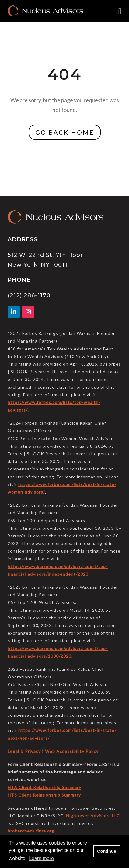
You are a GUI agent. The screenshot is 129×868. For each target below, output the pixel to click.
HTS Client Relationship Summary (44, 795)
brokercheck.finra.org (31, 831)
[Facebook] (28, 312)
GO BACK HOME (65, 132)
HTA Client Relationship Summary (44, 787)
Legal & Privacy (24, 751)
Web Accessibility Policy (72, 751)
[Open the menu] (120, 11)
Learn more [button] (41, 858)
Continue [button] (106, 851)
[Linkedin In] (15, 312)
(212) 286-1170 (29, 295)
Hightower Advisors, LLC (93, 816)
